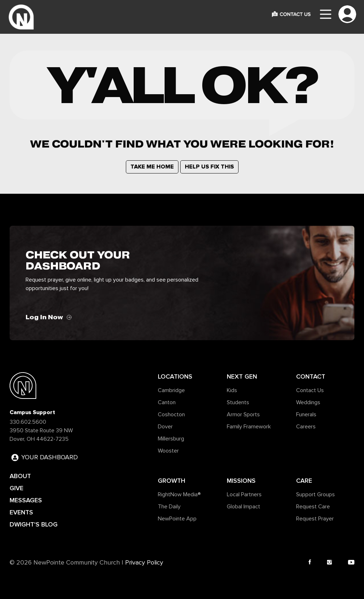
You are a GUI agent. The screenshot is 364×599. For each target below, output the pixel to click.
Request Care (313, 507)
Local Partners (244, 494)
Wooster (168, 451)
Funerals (306, 415)
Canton (167, 402)
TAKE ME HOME (152, 167)
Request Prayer (315, 519)
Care (304, 481)
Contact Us (310, 390)
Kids (232, 390)
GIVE (17, 488)
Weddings (308, 402)
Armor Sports (243, 415)
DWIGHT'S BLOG (34, 524)
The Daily (169, 507)
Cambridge (171, 390)
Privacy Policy (144, 563)
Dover (165, 427)
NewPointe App (177, 519)
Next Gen (242, 376)
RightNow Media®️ (179, 494)
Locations (175, 376)
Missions (241, 481)
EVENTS (21, 512)
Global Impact (243, 507)
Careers (306, 427)
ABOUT (20, 476)
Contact (311, 376)
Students (238, 402)
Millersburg (171, 439)
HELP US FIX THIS (209, 167)
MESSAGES (26, 500)
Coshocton (171, 415)
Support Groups (315, 494)
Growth (172, 481)
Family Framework (249, 427)
